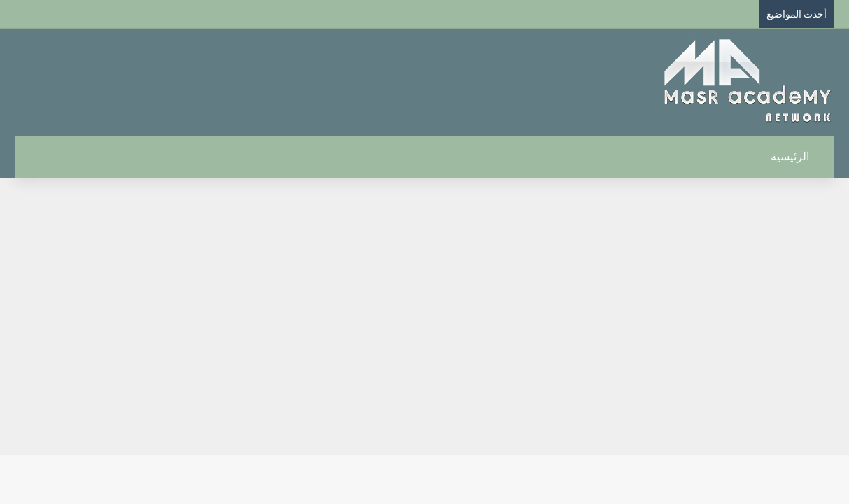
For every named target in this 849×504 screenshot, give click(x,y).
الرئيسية (798, 156)
